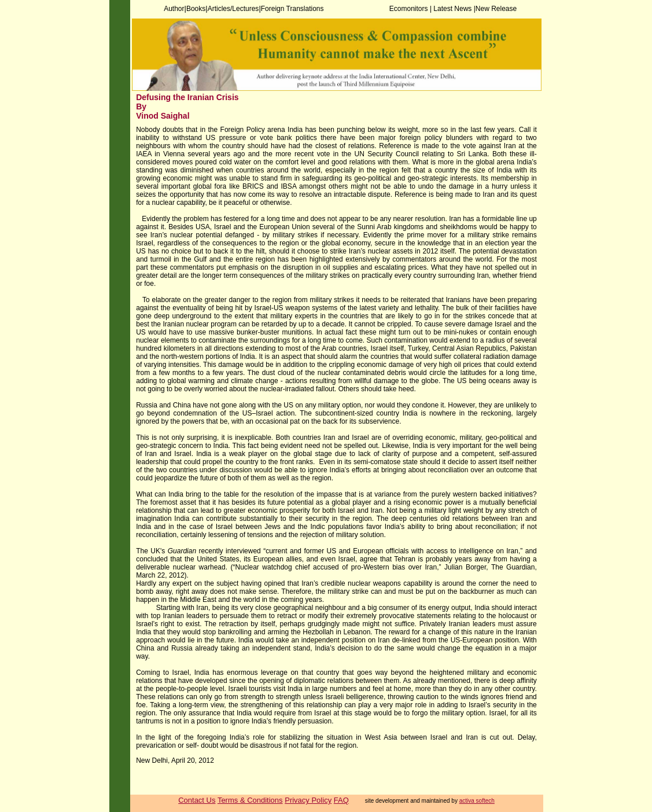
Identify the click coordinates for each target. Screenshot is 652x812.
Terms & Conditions (250, 800)
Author (174, 9)
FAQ (341, 800)
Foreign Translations (292, 9)
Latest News (453, 9)
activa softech (477, 801)
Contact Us (197, 800)
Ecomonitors (410, 9)
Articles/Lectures (233, 9)
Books (196, 9)
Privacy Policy (308, 800)
